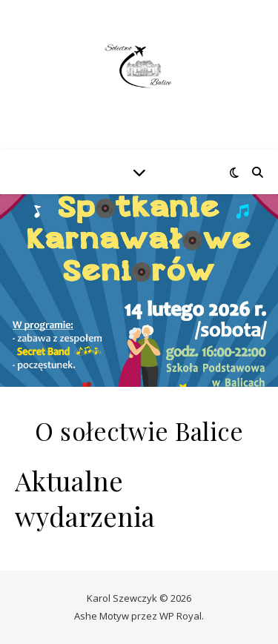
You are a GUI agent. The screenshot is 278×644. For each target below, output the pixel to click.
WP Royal (181, 616)
